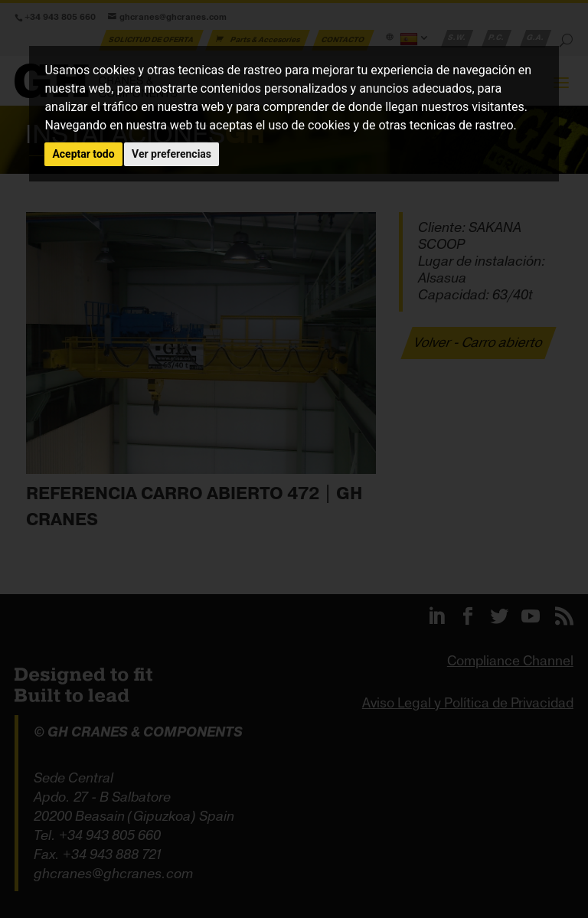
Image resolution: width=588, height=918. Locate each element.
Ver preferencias (171, 154)
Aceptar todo (83, 154)
